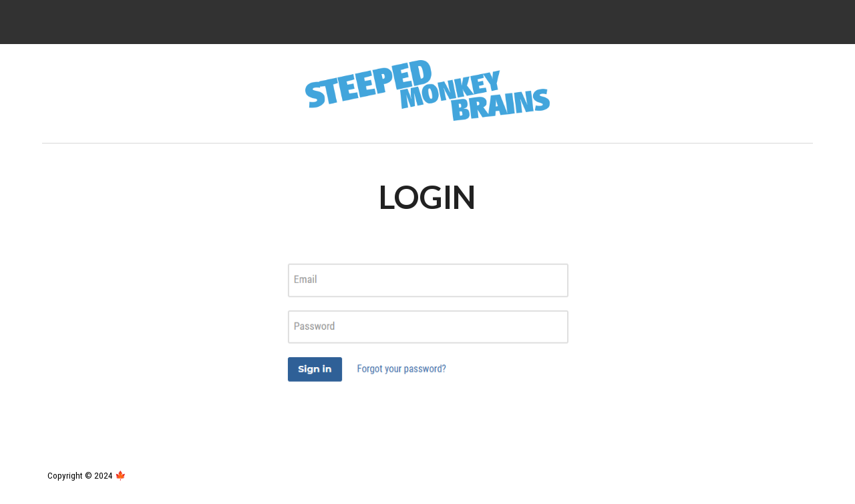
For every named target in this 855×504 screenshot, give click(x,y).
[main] (427, 197)
